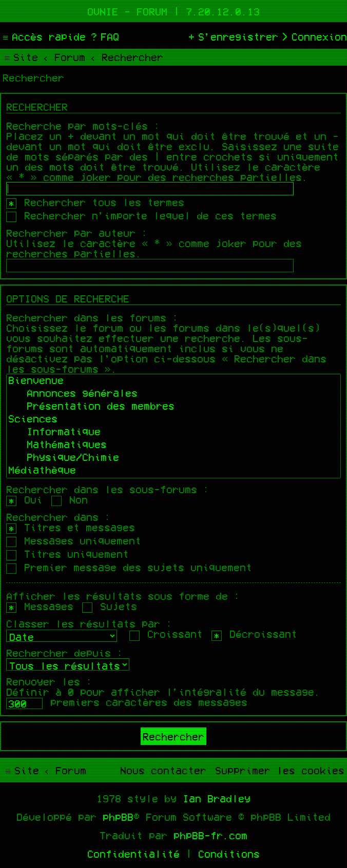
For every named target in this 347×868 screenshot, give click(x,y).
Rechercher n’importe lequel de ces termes (141, 215)
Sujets (110, 606)
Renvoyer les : (49, 681)
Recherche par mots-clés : (83, 126)
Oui (24, 499)
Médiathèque (173, 471)
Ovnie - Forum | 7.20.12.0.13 (173, 11)
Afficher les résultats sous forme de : (123, 596)
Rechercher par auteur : (77, 233)
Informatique (173, 432)
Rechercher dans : (59, 517)
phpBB (118, 817)
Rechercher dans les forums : (92, 317)
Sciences (173, 420)
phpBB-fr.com (210, 835)
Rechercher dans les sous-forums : (108, 489)
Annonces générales (173, 394)
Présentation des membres (173, 407)
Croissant (166, 634)
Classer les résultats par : (89, 623)
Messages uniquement (74, 540)
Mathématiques (173, 445)
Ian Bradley (217, 798)
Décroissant (254, 634)
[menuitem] (104, 36)
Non (70, 499)
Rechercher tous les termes (95, 202)
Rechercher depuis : (65, 653)
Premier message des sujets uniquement (129, 567)
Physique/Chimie (173, 458)
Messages (40, 606)
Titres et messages (71, 527)
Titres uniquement (68, 554)
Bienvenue (173, 381)
